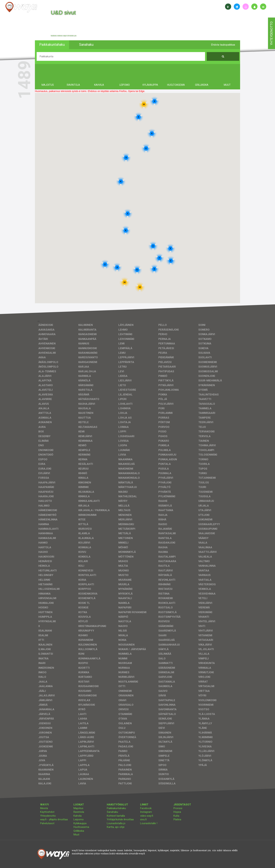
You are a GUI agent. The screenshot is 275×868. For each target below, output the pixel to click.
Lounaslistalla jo (116, 823)
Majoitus (78, 808)
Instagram (146, 812)
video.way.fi (147, 816)
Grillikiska (79, 831)
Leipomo (79, 819)
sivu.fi (143, 819)
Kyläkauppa (80, 823)
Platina (177, 819)
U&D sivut (63, 13)
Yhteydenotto (48, 816)
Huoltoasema (81, 827)
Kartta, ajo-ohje (116, 827)
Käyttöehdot (47, 812)
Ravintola (79, 812)
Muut (76, 835)
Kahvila (78, 816)
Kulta (176, 816)
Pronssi (178, 808)
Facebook (146, 808)
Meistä (44, 808)
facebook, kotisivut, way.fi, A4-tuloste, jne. (64, 36)
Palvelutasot (47, 823)
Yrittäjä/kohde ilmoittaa (120, 819)
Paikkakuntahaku (116, 808)
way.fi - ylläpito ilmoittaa (54, 819)
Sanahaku (112, 812)
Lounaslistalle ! (149, 823)
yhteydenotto (271, 33)
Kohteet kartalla (116, 816)
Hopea (177, 812)
